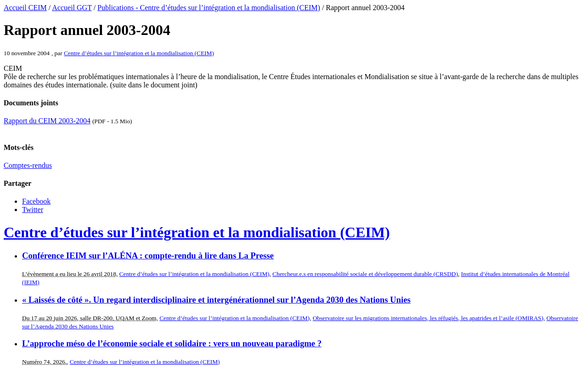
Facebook (36, 201)
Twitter (33, 209)
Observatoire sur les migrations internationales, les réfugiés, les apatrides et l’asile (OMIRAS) (428, 318)
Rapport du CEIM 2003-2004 (47, 121)
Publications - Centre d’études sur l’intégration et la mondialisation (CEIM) (209, 8)
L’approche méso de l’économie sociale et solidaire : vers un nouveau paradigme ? (172, 343)
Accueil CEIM (25, 8)
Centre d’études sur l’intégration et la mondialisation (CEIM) (139, 53)
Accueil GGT (72, 8)
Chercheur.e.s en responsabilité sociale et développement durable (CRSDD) (365, 274)
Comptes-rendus (28, 165)
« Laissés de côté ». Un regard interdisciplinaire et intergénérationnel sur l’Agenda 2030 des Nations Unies (216, 300)
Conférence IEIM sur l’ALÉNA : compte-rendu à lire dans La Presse (148, 255)
